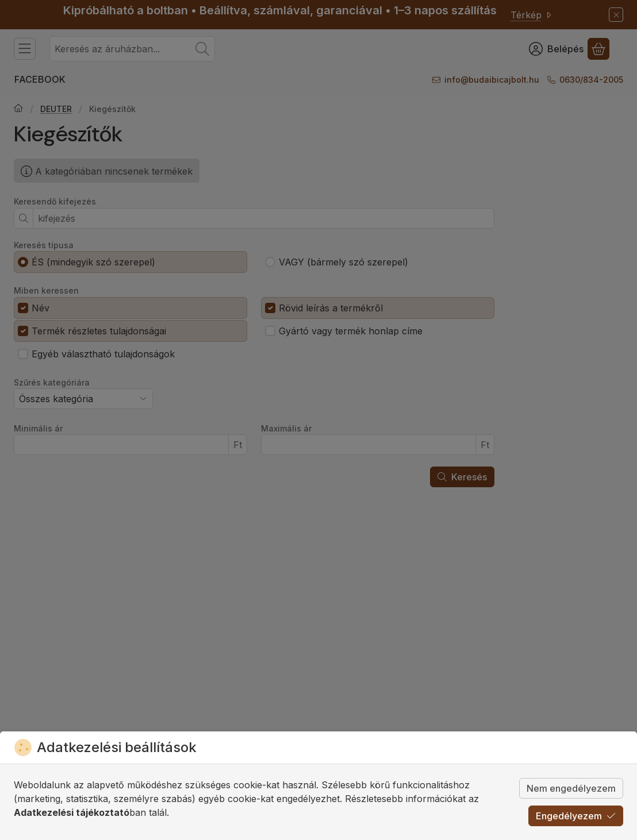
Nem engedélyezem (571, 788)
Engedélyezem (576, 816)
